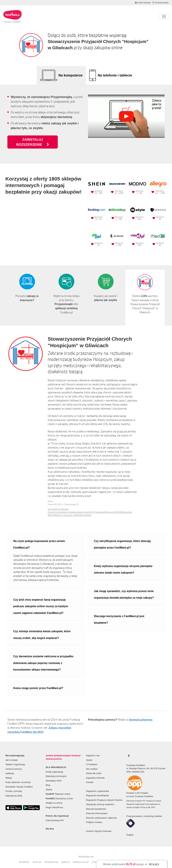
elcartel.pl (24, 857)
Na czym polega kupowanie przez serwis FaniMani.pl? (39, 539)
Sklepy (9, 773)
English (130, 830)
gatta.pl (65, 857)
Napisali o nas (93, 750)
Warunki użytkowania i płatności (101, 813)
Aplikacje (10, 768)
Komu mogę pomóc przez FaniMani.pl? (38, 683)
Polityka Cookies (94, 817)
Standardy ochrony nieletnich (100, 799)
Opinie (89, 755)
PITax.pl (144, 802)
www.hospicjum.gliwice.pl (58, 504)
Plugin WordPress (54, 802)
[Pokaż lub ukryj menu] (164, 16)
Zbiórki (49, 785)
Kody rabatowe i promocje (18, 777)
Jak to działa (11, 755)
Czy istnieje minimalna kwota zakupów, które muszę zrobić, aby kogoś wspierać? (42, 630)
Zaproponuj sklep (14, 791)
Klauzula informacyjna (97, 808)
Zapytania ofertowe (95, 773)
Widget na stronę (54, 798)
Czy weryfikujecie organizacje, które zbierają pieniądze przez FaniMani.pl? (122, 539)
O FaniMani (92, 759)
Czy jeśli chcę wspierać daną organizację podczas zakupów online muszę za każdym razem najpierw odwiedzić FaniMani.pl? (41, 601)
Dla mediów (92, 764)
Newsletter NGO (54, 776)
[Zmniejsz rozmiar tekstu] (160, 3)
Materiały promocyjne (56, 771)
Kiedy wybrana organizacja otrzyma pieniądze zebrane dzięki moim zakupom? (123, 564)
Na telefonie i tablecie (115, 75)
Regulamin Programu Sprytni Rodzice (104, 795)
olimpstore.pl (51, 857)
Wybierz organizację (15, 759)
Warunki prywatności (96, 804)
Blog (48, 780)
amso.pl (37, 857)
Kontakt (90, 777)
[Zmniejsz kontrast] (143, 3)
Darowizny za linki (59, 793)
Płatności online (58, 789)
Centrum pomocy (14, 764)
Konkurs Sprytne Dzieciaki (99, 826)
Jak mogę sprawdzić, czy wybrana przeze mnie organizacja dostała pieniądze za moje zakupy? (124, 589)
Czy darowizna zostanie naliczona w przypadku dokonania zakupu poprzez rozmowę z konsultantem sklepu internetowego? (43, 658)
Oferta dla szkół (94, 768)
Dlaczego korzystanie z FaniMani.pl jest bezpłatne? (119, 614)
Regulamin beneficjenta (97, 790)
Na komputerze (70, 75)
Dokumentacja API (55, 815)
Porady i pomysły (14, 786)
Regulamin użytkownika (98, 786)
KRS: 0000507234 (135, 767)
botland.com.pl (81, 857)
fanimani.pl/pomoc (141, 715)
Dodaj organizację (54, 767)
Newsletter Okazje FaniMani (19, 782)
